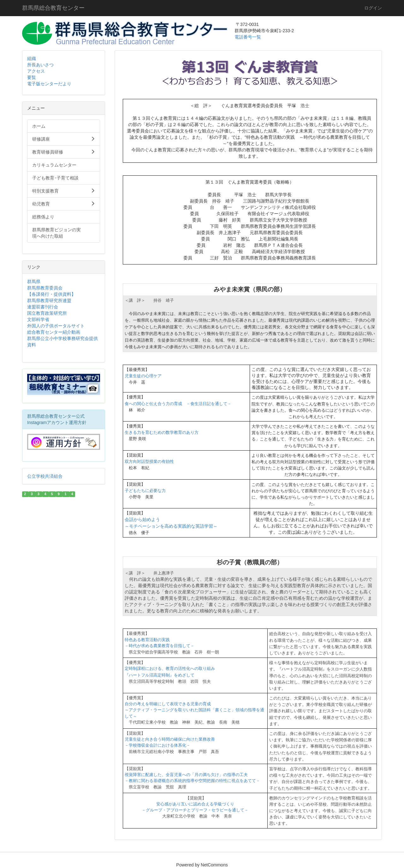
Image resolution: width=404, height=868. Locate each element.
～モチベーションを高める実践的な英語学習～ (171, 526)
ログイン (373, 8)
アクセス (36, 71)
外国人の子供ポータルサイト (56, 326)
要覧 (32, 77)
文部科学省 (38, 319)
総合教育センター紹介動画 (54, 332)
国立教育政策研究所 (47, 313)
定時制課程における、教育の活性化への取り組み (170, 668)
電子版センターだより (49, 84)
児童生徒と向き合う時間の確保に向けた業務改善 (170, 739)
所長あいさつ (40, 65)
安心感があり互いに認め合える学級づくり (195, 804)
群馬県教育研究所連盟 (49, 300)
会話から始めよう (142, 519)
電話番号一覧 (248, 37)
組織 (32, 58)
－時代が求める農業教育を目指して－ (160, 646)
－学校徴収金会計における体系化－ (157, 745)
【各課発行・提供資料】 (51, 294)
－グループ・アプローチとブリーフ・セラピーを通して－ (195, 810)
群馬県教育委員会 (45, 288)
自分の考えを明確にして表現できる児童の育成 (168, 704)
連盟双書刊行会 (43, 307)
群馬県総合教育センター (53, 8)
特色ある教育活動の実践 (147, 640)
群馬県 (34, 282)
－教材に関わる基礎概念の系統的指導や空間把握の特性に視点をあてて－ (192, 781)
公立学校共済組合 (45, 476)
